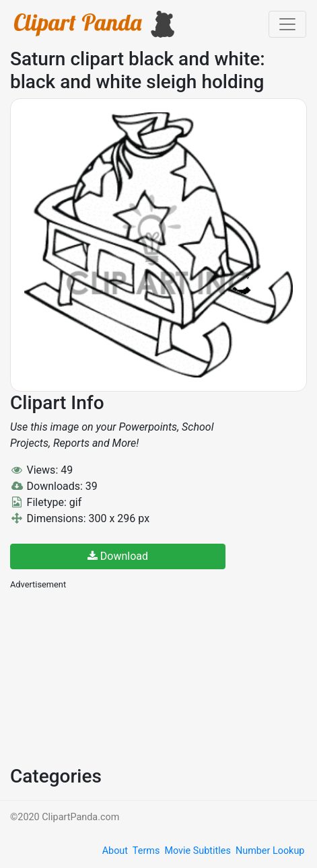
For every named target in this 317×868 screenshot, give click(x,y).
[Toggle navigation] (287, 24)
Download (118, 556)
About (115, 851)
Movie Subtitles (197, 851)
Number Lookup (270, 851)
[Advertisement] (111, 676)
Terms (146, 851)
